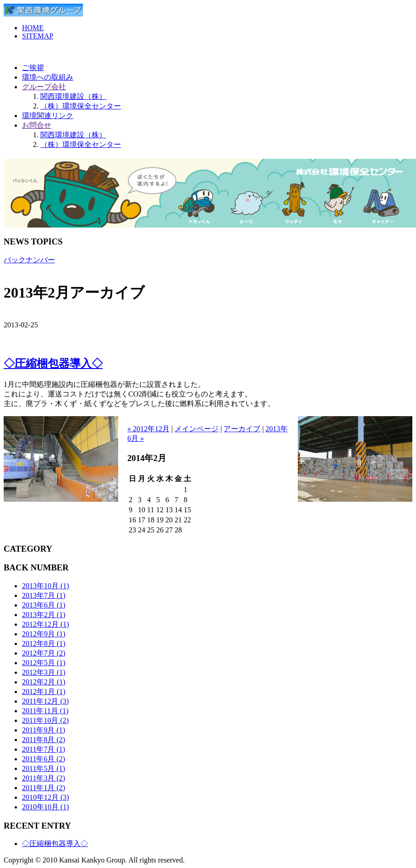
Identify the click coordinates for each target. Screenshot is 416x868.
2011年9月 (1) (44, 730)
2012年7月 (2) (44, 653)
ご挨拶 (33, 68)
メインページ (197, 429)
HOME (33, 28)
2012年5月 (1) (44, 663)
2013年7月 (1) (44, 595)
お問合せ (37, 125)
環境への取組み (48, 77)
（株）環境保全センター (81, 106)
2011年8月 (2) (44, 740)
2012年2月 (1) (44, 682)
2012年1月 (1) (44, 692)
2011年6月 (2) (44, 759)
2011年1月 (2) (44, 788)
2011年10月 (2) (45, 720)
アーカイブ (242, 429)
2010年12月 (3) (46, 797)
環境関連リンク (48, 116)
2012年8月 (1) (44, 643)
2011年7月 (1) (44, 749)
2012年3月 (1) (44, 672)
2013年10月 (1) (46, 586)
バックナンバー (29, 260)
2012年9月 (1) (44, 634)
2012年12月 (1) (46, 624)
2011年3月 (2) (44, 778)
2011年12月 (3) (45, 701)
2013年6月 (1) (44, 605)
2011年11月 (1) (45, 711)
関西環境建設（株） (73, 96)
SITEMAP (38, 36)
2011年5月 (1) (44, 768)
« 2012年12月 (148, 429)
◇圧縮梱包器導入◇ (53, 363)
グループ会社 (44, 87)
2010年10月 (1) (46, 807)
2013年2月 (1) (44, 615)
